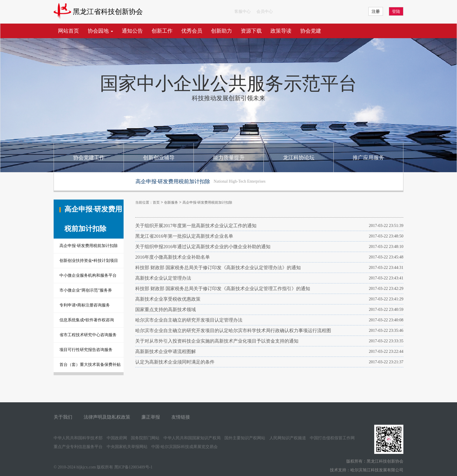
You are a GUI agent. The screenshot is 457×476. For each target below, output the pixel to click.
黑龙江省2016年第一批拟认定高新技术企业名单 (184, 236)
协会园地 (100, 31)
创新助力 (222, 31)
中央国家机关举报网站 (127, 447)
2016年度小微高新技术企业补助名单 (173, 257)
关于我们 (63, 417)
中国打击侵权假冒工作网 (332, 438)
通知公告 (132, 31)
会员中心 (265, 12)
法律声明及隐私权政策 (107, 417)
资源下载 (251, 31)
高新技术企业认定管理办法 (163, 278)
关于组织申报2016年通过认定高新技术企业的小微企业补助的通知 (203, 247)
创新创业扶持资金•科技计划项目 (89, 261)
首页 (156, 202)
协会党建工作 (89, 158)
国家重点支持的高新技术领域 (166, 310)
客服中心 (242, 12)
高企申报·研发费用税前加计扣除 (89, 246)
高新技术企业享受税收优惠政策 (168, 299)
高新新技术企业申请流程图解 (166, 351)
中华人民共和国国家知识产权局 (192, 438)
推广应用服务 (368, 158)
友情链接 (181, 417)
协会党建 (311, 31)
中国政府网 (117, 438)
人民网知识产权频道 (288, 438)
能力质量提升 (229, 158)
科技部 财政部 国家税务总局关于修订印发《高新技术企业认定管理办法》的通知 (218, 268)
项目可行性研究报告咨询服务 (86, 350)
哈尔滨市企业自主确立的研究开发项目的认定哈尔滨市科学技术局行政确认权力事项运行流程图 (233, 330)
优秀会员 (192, 31)
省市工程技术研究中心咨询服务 (88, 335)
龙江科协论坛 (299, 158)
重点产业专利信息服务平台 (78, 447)
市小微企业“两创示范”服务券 (86, 290)
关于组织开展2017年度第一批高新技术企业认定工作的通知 (196, 226)
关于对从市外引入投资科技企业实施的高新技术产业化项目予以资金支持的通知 (217, 341)
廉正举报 (151, 417)
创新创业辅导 (159, 158)
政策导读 (281, 31)
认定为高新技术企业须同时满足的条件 (175, 362)
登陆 (396, 12)
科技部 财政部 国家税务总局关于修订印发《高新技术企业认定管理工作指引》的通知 (223, 289)
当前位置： (144, 202)
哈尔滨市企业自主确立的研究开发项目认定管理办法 (189, 320)
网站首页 (68, 31)
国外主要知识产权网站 (245, 438)
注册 (376, 12)
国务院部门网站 (145, 438)
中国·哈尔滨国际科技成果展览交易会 (184, 447)
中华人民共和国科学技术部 (78, 438)
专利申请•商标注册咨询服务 (85, 305)
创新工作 (162, 31)
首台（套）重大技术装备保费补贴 (90, 365)
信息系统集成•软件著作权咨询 (87, 320)
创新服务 (171, 202)
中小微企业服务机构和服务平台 (88, 275)
